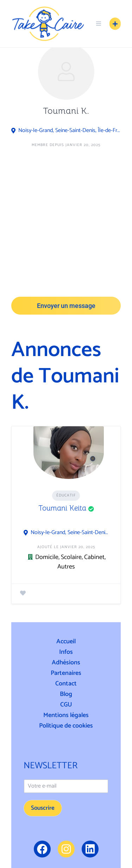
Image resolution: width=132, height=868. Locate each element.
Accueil (66, 642)
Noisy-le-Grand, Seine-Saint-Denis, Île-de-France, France (70, 131)
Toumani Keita (62, 508)
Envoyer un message (66, 306)
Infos (66, 652)
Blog (66, 694)
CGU (66, 705)
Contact (66, 684)
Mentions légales (66, 715)
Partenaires (66, 673)
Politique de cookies (66, 726)
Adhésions (66, 663)
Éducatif (66, 495)
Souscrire (43, 808)
